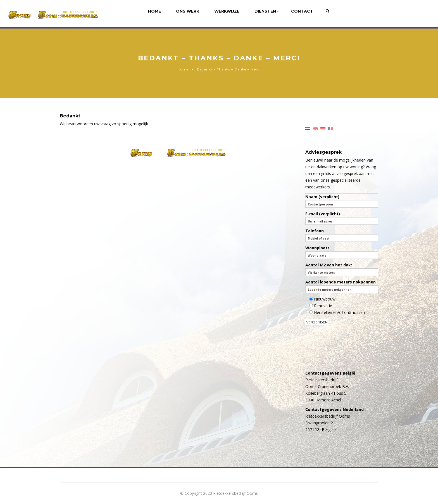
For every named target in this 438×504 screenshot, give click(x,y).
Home (154, 11)
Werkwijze (227, 11)
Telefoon (342, 235)
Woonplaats (342, 252)
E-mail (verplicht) (342, 218)
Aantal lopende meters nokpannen (342, 286)
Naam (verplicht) (342, 201)
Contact (302, 11)
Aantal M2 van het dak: (342, 269)
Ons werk (188, 11)
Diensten (267, 11)
